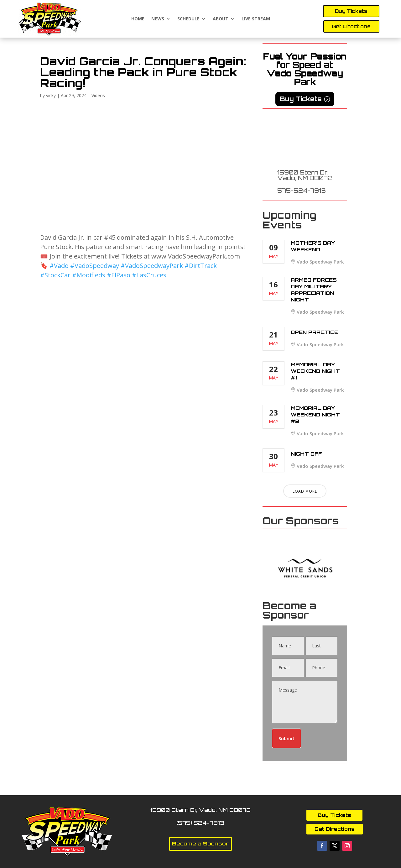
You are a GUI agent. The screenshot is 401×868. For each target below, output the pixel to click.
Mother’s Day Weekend (313, 246)
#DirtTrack (201, 266)
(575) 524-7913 (200, 823)
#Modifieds (89, 275)
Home (138, 19)
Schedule (188, 19)
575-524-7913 (302, 191)
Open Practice (314, 332)
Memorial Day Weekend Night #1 (315, 371)
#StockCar (55, 275)
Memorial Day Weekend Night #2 (315, 415)
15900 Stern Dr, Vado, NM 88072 (305, 175)
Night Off (306, 454)
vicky (51, 95)
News (158, 19)
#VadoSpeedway (95, 266)
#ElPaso (119, 275)
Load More (305, 491)
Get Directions (351, 26)
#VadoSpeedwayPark (152, 266)
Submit (286, 738)
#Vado (59, 266)
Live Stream (256, 19)
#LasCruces (149, 275)
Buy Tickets (351, 11)
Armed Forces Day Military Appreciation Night (314, 290)
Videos (98, 95)
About (221, 19)
